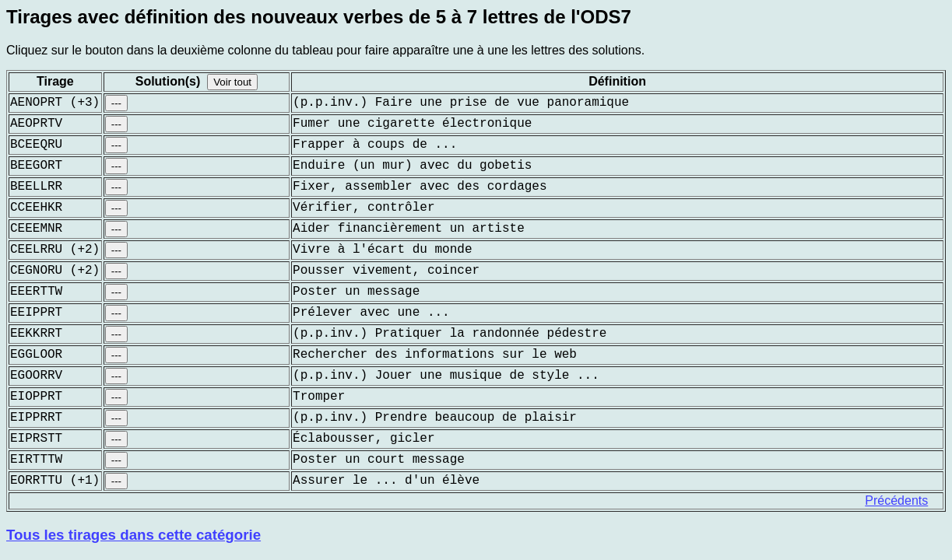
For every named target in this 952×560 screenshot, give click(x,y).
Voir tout (232, 82)
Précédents (896, 500)
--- (116, 103)
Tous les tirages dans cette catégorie (133, 535)
